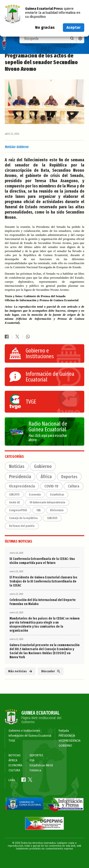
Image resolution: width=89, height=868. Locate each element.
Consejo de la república (23, 518)
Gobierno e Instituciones (24, 731)
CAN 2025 (52, 518)
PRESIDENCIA (67, 736)
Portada (64, 731)
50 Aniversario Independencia (47, 502)
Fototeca (35, 770)
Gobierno (22, 147)
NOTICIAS (15, 755)
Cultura (74, 486)
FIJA (39, 510)
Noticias (10, 147)
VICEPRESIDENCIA (70, 741)
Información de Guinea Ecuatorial (30, 736)
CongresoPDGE (18, 510)
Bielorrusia (57, 510)
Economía (35, 495)
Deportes (69, 477)
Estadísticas (57, 495)
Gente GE (14, 502)
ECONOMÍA (15, 765)
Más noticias (20, 671)
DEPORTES (36, 755)
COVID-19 (51, 486)
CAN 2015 (14, 495)
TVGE (12, 741)
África (46, 477)
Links (12, 780)
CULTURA (14, 770)
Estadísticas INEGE (41, 765)
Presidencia (20, 477)
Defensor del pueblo (22, 526)
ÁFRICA (13, 760)
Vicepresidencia (22, 486)
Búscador (51, 671)
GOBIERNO (65, 746)
